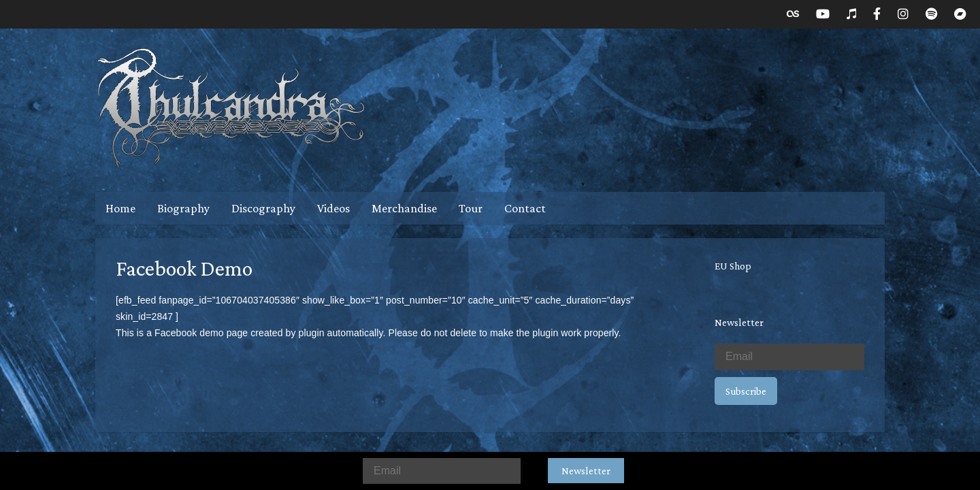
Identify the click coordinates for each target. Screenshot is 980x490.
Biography (183, 208)
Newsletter (586, 471)
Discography (263, 208)
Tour (471, 208)
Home (120, 208)
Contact (525, 208)
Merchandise (404, 208)
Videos (333, 208)
